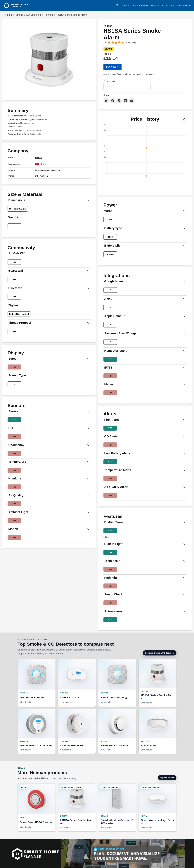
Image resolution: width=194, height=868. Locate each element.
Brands (155, 5)
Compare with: (110, 81)
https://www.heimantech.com (48, 170)
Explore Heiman (167, 778)
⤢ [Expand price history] (184, 121)
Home (9, 15)
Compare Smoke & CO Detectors (160, 653)
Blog (165, 5)
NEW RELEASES (140, 5)
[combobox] (127, 86)
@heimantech (41, 176)
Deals (126, 5)
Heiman (49, 15)
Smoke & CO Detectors (28, 15)
